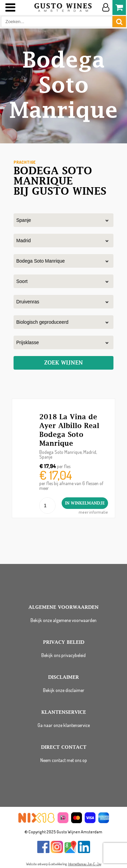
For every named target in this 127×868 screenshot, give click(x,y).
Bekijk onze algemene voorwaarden (63, 620)
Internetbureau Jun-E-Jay (85, 864)
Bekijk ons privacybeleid (63, 655)
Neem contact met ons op (64, 760)
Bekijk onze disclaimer (64, 690)
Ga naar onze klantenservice (64, 725)
